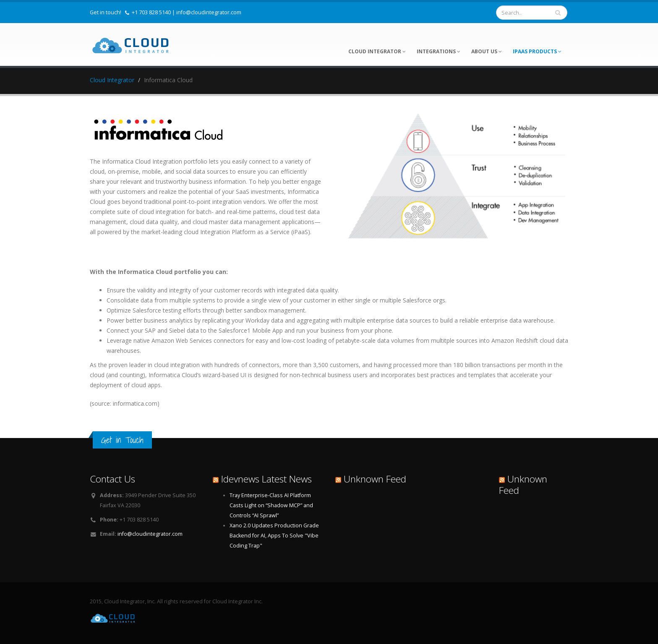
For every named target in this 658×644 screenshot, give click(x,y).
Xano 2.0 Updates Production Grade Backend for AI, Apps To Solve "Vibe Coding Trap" (274, 536)
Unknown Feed (375, 479)
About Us (487, 51)
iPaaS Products (537, 51)
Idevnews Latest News (266, 479)
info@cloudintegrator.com (209, 12)
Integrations (439, 51)
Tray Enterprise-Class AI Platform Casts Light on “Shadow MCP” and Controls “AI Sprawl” (271, 505)
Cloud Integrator (377, 51)
